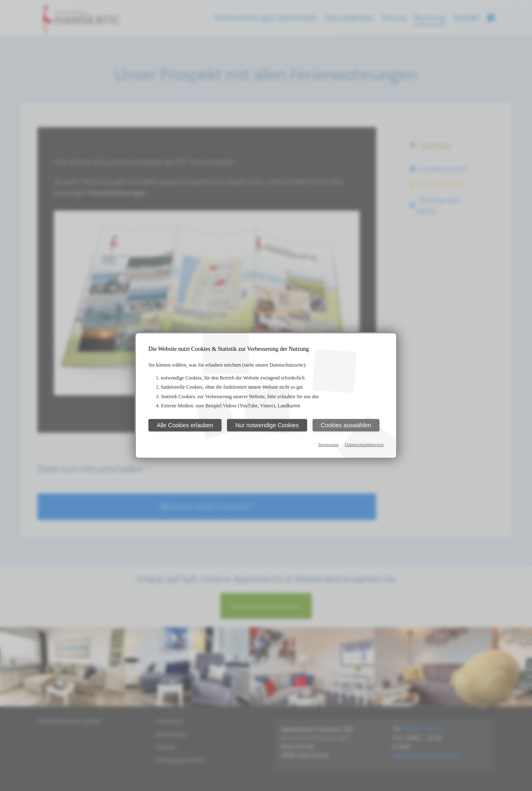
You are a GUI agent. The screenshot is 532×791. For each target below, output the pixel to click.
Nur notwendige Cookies (267, 425)
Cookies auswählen (346, 425)
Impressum (329, 444)
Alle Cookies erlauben (185, 425)
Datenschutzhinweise (364, 444)
